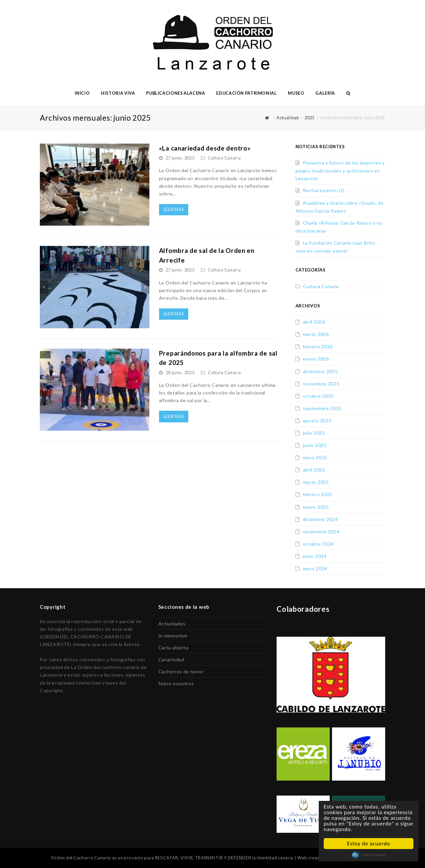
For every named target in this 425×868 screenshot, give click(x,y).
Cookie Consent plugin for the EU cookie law (369, 855)
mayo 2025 (315, 457)
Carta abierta (173, 648)
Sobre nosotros (176, 683)
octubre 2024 (318, 544)
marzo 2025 (316, 482)
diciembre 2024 (320, 519)
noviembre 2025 (321, 384)
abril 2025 (314, 470)
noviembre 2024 (321, 532)
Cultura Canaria (224, 158)
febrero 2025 (318, 494)
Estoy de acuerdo (368, 844)
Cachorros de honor (181, 671)
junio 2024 (315, 556)
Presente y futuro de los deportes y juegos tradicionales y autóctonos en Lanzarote (340, 170)
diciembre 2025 (320, 371)
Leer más (174, 209)
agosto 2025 (317, 421)
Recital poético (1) (324, 190)
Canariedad (171, 659)
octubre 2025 (318, 396)
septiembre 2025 (322, 408)
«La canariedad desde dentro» (205, 148)
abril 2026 (314, 322)
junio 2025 (315, 445)
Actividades (172, 624)
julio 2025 (314, 433)
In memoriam (173, 636)
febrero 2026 (318, 346)
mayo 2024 (315, 568)
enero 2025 (316, 507)
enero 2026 (316, 359)
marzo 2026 (316, 334)
